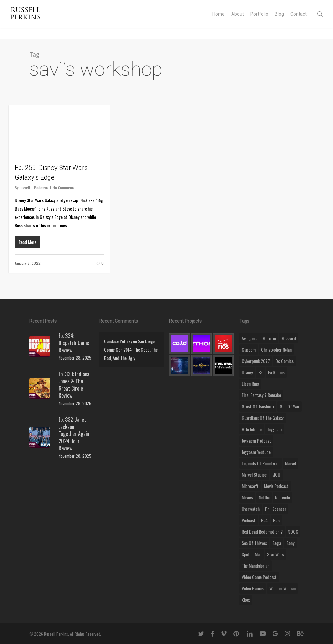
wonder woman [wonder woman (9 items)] (282, 588)
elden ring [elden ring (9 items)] (250, 384)
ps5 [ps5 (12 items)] (276, 520)
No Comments (64, 188)
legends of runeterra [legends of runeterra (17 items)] (260, 463)
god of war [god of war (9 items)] (290, 406)
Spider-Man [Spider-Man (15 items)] (252, 554)
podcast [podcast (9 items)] (249, 520)
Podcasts (41, 188)
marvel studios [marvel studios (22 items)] (254, 475)
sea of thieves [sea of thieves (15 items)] (254, 543)
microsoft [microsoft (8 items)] (250, 486)
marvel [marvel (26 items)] (290, 463)
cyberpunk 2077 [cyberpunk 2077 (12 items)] (256, 361)
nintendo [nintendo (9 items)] (283, 497)
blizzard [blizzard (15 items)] (289, 338)
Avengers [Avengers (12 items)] (249, 338)
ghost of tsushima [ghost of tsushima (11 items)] (258, 406)
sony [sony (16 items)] (290, 543)
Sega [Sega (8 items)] (277, 543)
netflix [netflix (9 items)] (264, 497)
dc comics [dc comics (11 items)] (285, 361)
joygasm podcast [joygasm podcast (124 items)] (256, 440)
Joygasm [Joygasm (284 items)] (274, 429)
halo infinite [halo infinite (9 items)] (252, 429)
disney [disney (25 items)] (247, 372)
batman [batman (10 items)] (269, 338)
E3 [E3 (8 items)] (260, 372)
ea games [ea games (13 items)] (276, 372)
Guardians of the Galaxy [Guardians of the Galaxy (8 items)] (262, 418)
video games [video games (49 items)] (253, 588)
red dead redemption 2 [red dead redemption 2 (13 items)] (262, 531)
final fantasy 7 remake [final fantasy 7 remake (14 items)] (261, 395)
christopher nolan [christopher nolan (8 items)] (276, 349)
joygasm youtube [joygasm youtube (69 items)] (256, 452)
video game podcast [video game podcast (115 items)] (259, 577)
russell (25, 188)
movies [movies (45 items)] (247, 497)
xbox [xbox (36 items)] (246, 600)
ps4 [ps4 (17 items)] (264, 520)
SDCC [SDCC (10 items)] (293, 531)
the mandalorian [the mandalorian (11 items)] (255, 566)
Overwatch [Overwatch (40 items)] (251, 509)
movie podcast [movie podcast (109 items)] (276, 486)
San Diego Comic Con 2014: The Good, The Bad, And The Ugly (131, 349)
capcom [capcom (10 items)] (249, 349)
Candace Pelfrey (118, 341)
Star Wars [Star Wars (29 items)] (275, 554)
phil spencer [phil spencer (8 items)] (276, 509)
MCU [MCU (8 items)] (276, 475)
